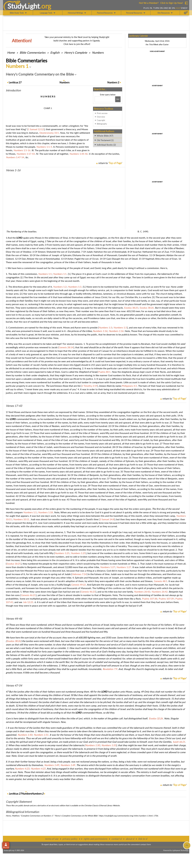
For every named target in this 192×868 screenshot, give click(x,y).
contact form (145, 844)
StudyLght (24, 6)
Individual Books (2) (106, 145)
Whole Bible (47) (105, 136)
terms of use (52, 839)
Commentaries (33, 52)
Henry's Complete (76, 52)
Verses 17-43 (14, 406)
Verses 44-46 (14, 619)
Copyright (101, 120)
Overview (101, 117)
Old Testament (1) (105, 140)
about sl (130, 839)
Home (11, 52)
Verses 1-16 (13, 170)
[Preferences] (186, 13)
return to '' (110, 163)
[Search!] (118, 99)
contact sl (116, 839)
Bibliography (102, 124)
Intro (13, 90)
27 (15, 82)
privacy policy (70, 839)
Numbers (98, 52)
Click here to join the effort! (77, 44)
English (55, 52)
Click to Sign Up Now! (172, 3)
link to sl (143, 839)
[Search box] (105, 99)
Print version (102, 113)
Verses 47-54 (14, 686)
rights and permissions (95, 839)
